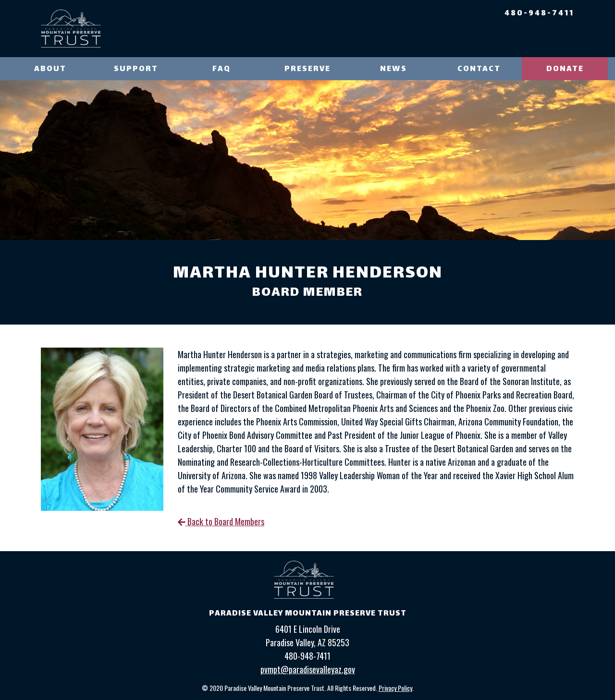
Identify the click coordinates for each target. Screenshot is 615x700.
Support (136, 69)
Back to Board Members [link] (221, 521)
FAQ (221, 69)
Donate (565, 69)
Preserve (307, 69)
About (50, 69)
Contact (479, 69)
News (394, 69)
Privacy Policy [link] (395, 688)
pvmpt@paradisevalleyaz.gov (308, 669)
